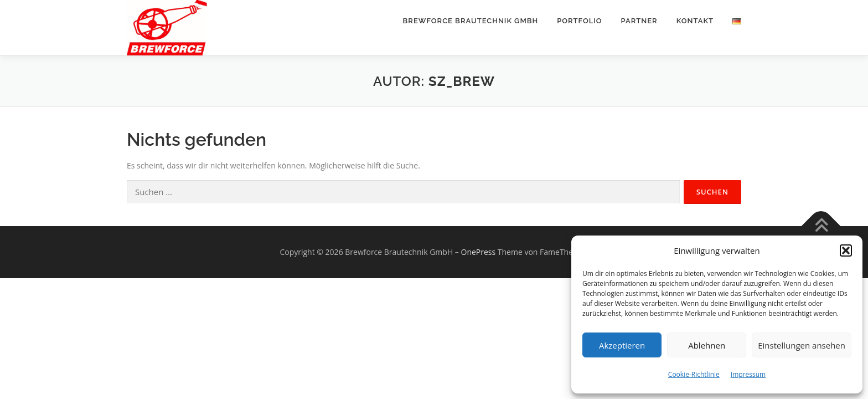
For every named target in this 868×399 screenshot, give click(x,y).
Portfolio (579, 21)
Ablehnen (707, 345)
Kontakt (695, 21)
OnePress (479, 252)
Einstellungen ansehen (802, 345)
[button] (846, 250)
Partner (639, 21)
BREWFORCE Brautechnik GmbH (471, 21)
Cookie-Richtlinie (694, 374)
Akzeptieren (622, 345)
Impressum (748, 374)
